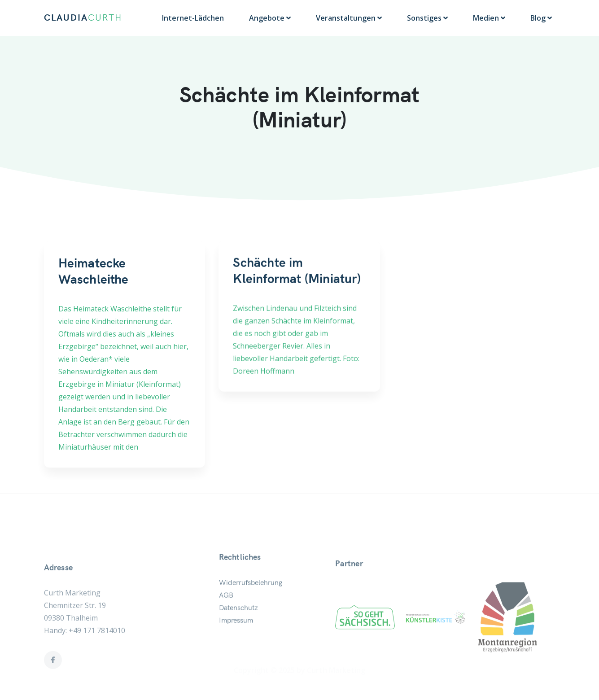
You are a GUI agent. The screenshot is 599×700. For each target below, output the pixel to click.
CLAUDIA (83, 18)
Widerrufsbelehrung (251, 606)
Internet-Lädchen (193, 18)
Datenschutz (238, 631)
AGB (226, 618)
